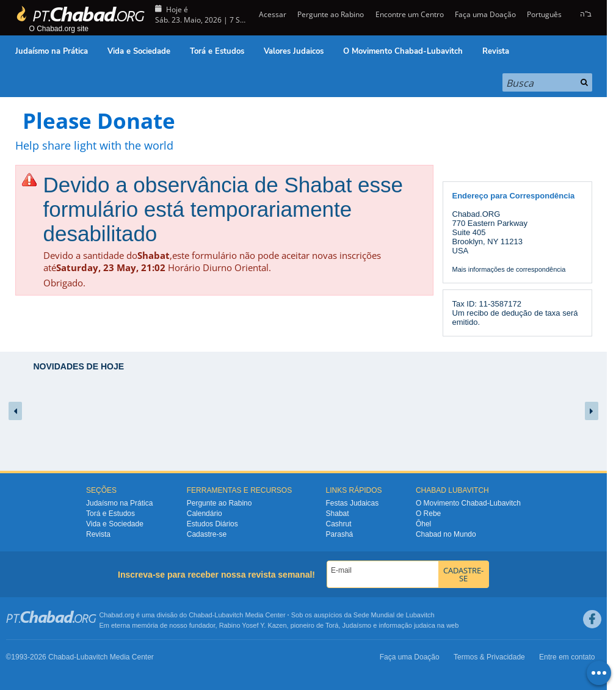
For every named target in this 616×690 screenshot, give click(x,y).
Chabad (201, 615)
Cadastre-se (207, 534)
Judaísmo (357, 625)
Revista (496, 51)
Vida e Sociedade (139, 51)
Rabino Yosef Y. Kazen (253, 625)
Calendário (205, 514)
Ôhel (423, 524)
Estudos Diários (212, 524)
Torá (332, 625)
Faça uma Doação (485, 14)
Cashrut (339, 524)
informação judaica (407, 625)
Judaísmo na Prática (52, 51)
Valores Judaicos (294, 51)
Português (544, 14)
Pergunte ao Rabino (331, 14)
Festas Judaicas (353, 503)
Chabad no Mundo (446, 534)
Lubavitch (229, 615)
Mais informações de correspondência (509, 269)
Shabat (338, 514)
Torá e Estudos (217, 51)
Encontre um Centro (410, 14)
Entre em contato (567, 657)
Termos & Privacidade (489, 657)
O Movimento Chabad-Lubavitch (403, 51)
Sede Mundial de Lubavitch (394, 615)
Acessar (272, 14)
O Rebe (428, 514)
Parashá (340, 534)
